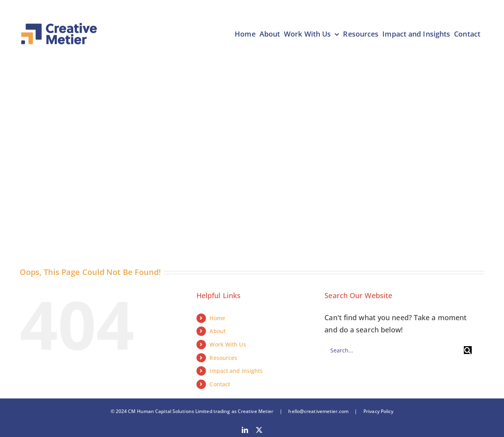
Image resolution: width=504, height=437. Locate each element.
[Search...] (394, 350)
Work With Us (228, 344)
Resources (223, 358)
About (218, 331)
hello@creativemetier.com (318, 411)
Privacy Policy (376, 411)
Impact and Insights (236, 371)
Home (217, 318)
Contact (220, 384)
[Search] (468, 350)
